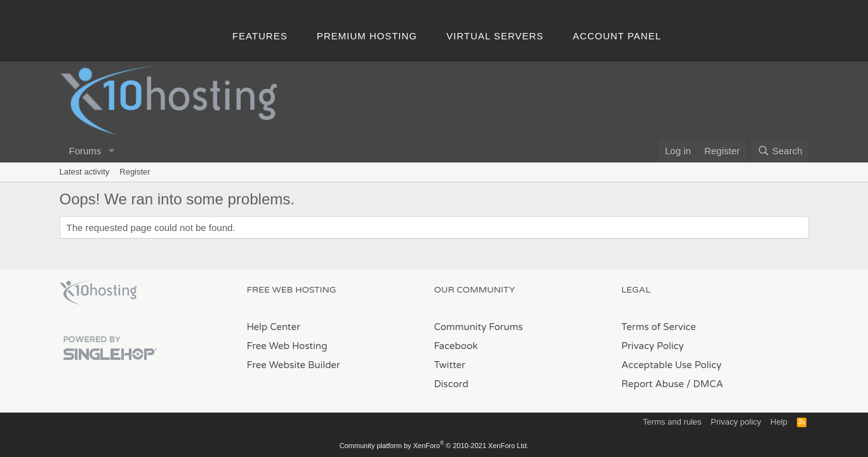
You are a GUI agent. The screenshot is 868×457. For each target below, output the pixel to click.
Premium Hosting (367, 36)
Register (135, 172)
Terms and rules (672, 422)
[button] (111, 151)
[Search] (780, 151)
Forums (85, 151)
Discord (451, 384)
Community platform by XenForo (434, 446)
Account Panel (617, 36)
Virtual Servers (495, 36)
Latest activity (85, 172)
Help (779, 422)
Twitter (450, 365)
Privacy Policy (653, 346)
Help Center (274, 327)
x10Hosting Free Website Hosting (98, 293)
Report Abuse (653, 384)
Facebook (456, 346)
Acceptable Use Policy (672, 365)
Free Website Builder (294, 365)
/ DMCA (705, 384)
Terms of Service (659, 327)
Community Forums (479, 327)
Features (260, 36)
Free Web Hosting (287, 346)
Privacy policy (736, 422)
